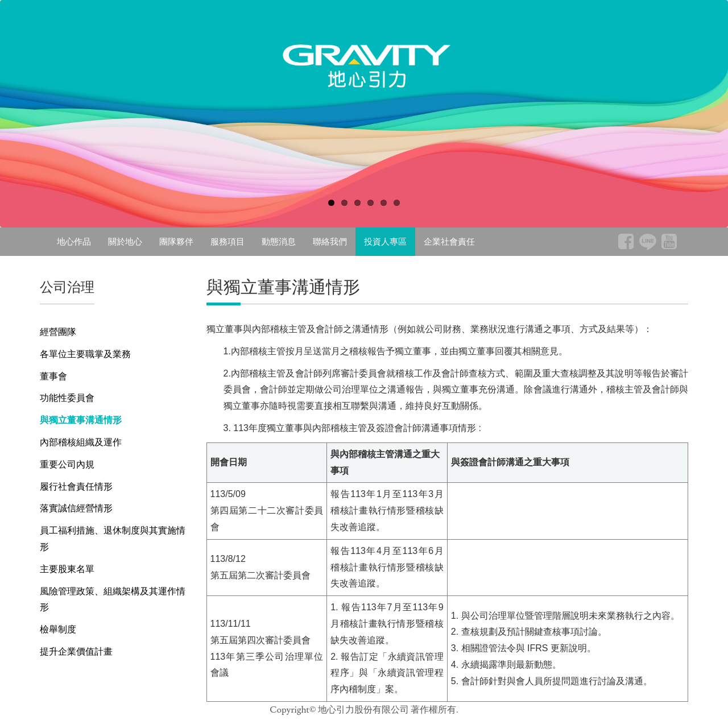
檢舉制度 (58, 629)
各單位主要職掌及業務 (85, 354)
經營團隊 (58, 332)
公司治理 (67, 287)
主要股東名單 (67, 569)
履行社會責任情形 (76, 487)
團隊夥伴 (176, 241)
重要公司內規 (67, 464)
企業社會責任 (449, 241)
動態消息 (279, 241)
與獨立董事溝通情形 (81, 420)
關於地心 (125, 241)
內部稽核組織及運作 (81, 442)
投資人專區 (385, 241)
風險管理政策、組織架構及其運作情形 (113, 599)
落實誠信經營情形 (76, 508)
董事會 (53, 376)
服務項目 (227, 241)
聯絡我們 (330, 241)
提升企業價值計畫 (76, 651)
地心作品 (74, 241)
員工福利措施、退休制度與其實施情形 (113, 539)
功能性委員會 (67, 398)
